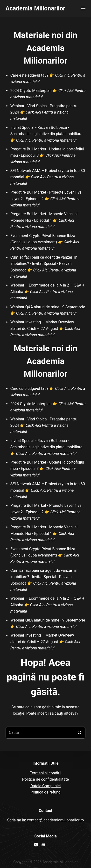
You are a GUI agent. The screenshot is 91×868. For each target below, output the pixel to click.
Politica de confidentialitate (45, 779)
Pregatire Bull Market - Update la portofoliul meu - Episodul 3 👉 (47, 156)
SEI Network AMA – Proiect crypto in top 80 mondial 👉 (48, 177)
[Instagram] (36, 845)
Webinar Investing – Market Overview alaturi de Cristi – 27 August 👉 (45, 328)
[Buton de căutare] (79, 733)
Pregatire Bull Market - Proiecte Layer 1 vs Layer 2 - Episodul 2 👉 (46, 199)
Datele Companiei (46, 786)
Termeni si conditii (45, 773)
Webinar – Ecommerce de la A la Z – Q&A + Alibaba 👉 (47, 292)
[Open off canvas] (83, 8)
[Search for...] (46, 733)
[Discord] (43, 845)
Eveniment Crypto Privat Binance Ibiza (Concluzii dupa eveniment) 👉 (45, 242)
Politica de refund (45, 792)
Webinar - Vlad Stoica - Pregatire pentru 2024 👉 (44, 112)
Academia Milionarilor (35, 8)
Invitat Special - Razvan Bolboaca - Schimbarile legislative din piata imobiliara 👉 (46, 134)
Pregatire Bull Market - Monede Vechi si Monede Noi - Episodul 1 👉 (44, 220)
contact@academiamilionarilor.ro (55, 820)
